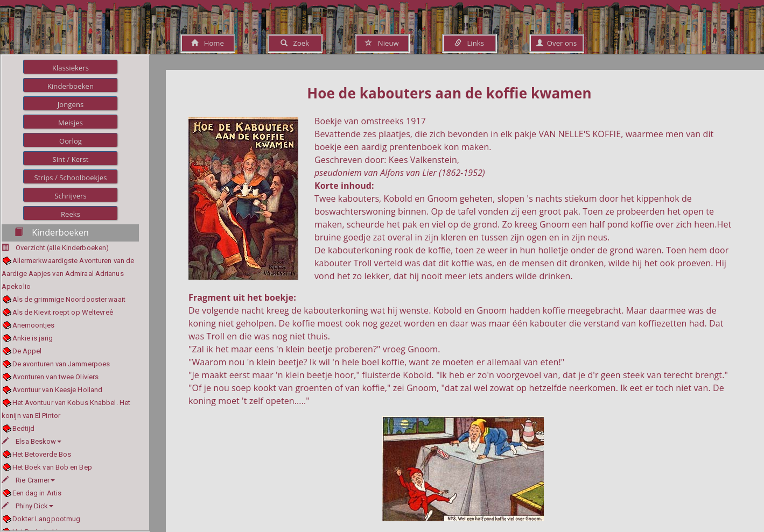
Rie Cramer (28, 480)
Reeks (71, 214)
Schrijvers (71, 196)
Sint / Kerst (70, 159)
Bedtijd (24, 428)
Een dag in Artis (37, 493)
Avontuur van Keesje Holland (58, 390)
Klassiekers (71, 68)
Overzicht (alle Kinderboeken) (62, 248)
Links (469, 43)
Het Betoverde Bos (42, 454)
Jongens (71, 104)
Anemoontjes (34, 325)
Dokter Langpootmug (47, 519)
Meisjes (71, 123)
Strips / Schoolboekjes (70, 178)
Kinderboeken (71, 86)
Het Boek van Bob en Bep (52, 467)
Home (208, 43)
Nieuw (382, 43)
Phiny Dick (27, 506)
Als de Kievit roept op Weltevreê (63, 312)
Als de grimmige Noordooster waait (69, 299)
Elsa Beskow (31, 441)
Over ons (556, 43)
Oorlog (71, 141)
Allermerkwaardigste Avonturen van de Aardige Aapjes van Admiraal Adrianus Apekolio (68, 274)
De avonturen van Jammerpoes (61, 364)
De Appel (27, 351)
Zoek (295, 43)
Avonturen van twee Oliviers (56, 377)
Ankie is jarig (33, 338)
